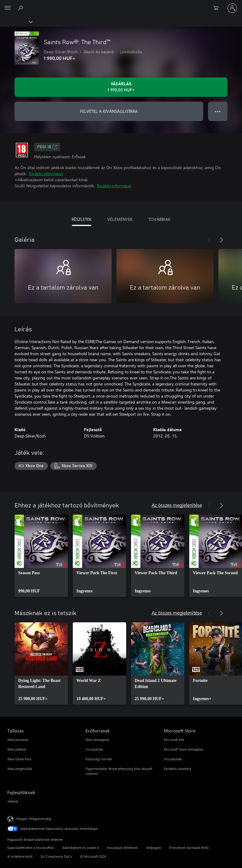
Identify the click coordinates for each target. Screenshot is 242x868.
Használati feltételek (122, 848)
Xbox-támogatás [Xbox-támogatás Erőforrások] (97, 740)
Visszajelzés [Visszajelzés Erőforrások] (94, 749)
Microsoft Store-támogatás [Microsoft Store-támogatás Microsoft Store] (184, 749)
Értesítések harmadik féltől (189, 848)
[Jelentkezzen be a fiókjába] (232, 8)
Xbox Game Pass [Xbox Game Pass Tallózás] (19, 759)
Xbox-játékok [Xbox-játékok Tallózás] (17, 749)
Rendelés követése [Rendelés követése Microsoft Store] (178, 769)
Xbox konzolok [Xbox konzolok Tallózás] (18, 740)
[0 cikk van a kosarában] (218, 8)
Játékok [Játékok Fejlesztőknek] (13, 801)
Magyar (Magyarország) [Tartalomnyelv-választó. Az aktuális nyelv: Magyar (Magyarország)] (34, 818)
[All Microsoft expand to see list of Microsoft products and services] (8, 8)
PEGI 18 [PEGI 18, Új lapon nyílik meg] (47, 147)
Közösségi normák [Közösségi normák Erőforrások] (99, 759)
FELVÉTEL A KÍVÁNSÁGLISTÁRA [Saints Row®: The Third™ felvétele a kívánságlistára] (109, 111)
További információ (46, 174)
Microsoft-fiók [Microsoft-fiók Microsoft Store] (174, 740)
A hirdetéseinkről (20, 856)
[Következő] (221, 240)
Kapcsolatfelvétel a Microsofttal (31, 848)
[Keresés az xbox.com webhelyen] (21, 8)
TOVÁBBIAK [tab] (159, 219)
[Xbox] (16, 21)
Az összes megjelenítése (177, 505)
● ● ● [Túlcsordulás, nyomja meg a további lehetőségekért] (218, 111)
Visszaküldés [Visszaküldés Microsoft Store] (173, 759)
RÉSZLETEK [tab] (82, 219)
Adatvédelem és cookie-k (81, 848)
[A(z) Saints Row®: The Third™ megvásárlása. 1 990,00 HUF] (121, 87)
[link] (41, 556)
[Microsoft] (121, 5)
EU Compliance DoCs (56, 856)
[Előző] (209, 240)
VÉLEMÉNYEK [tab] (120, 219)
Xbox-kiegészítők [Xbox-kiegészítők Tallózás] (20, 769)
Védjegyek (153, 848)
